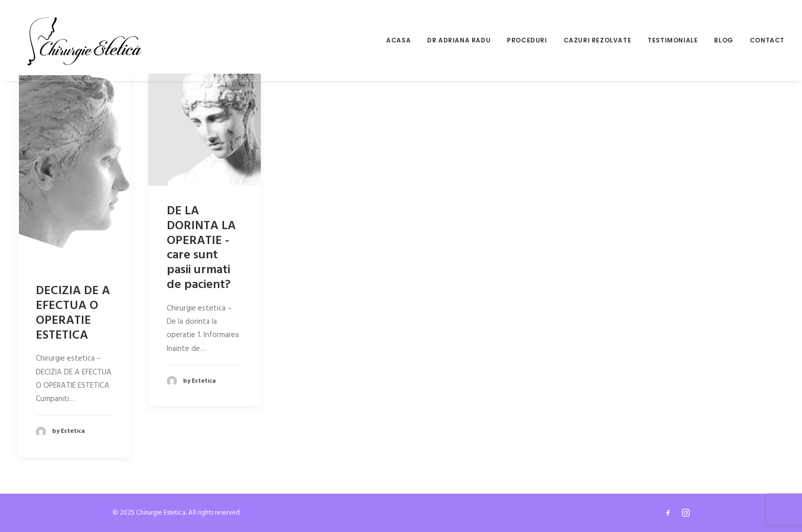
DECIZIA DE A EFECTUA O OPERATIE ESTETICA (73, 313)
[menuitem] (402, 40)
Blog (723, 40)
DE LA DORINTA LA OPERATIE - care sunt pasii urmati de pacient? (201, 248)
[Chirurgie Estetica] (85, 40)
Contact (767, 40)
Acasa (398, 40)
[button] (74, 170)
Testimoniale (673, 40)
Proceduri (527, 40)
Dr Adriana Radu (459, 40)
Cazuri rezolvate (598, 40)
